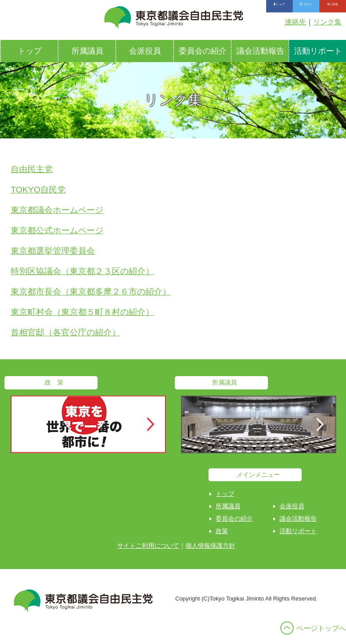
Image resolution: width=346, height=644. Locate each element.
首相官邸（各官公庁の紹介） (65, 332)
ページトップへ (321, 628)
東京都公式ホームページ (57, 230)
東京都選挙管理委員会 (53, 251)
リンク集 (327, 22)
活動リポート (298, 531)
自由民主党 (32, 169)
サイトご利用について (148, 546)
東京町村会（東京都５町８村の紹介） (82, 312)
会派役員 (145, 51)
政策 (222, 531)
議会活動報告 (260, 51)
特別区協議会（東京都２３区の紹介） (82, 271)
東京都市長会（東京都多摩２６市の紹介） (91, 292)
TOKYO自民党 (38, 190)
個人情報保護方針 (210, 546)
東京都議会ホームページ (57, 210)
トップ (30, 51)
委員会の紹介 (203, 51)
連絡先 (295, 22)
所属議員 (87, 51)
